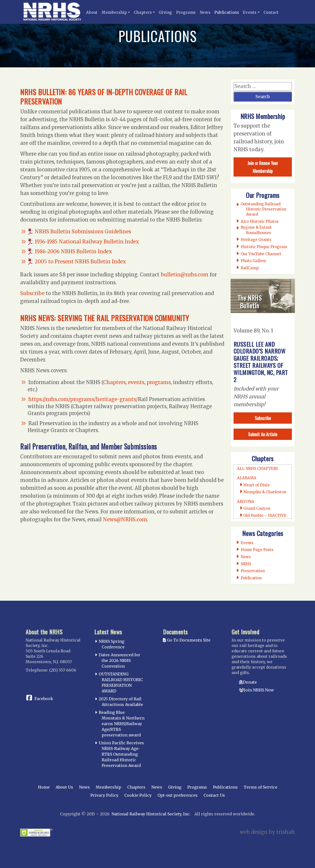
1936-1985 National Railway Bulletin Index (87, 242)
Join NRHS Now (259, 690)
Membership (114, 12)
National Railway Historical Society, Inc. (151, 814)
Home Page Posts (257, 550)
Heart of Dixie (257, 485)
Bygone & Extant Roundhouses (256, 230)
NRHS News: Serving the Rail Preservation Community (112, 318)
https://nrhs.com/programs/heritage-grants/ (83, 399)
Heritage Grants (256, 240)
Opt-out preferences (178, 795)
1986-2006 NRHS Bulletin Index (73, 251)
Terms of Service (260, 787)
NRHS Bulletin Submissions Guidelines (83, 232)
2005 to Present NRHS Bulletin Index (80, 262)
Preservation (253, 571)
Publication (251, 578)
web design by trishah (267, 832)
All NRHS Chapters (258, 469)
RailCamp (250, 268)
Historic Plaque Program (264, 247)
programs (159, 382)
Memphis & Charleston (265, 492)
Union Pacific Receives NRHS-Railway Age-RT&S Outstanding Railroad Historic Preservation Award (121, 754)
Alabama (247, 478)
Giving (165, 12)
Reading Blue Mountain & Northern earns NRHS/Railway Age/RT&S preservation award (122, 724)
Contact (271, 12)
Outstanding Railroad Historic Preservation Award (264, 209)
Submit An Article (263, 434)
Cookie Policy (138, 795)
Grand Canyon (257, 508)
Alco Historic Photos (260, 221)
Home (44, 787)
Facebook (44, 699)
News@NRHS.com (125, 519)
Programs (186, 12)
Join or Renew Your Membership (263, 167)
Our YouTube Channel (261, 254)
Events (250, 12)
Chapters (143, 12)
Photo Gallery (254, 261)
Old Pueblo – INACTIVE (265, 516)
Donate (250, 682)
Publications (227, 12)
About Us (64, 787)
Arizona (246, 501)
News (205, 12)
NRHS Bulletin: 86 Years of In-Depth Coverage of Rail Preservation (111, 96)
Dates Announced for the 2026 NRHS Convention (119, 660)
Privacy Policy (104, 795)
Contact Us (214, 795)
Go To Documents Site (187, 640)
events (136, 382)
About (92, 12)
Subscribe (32, 293)
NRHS (246, 564)
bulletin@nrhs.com (185, 275)
